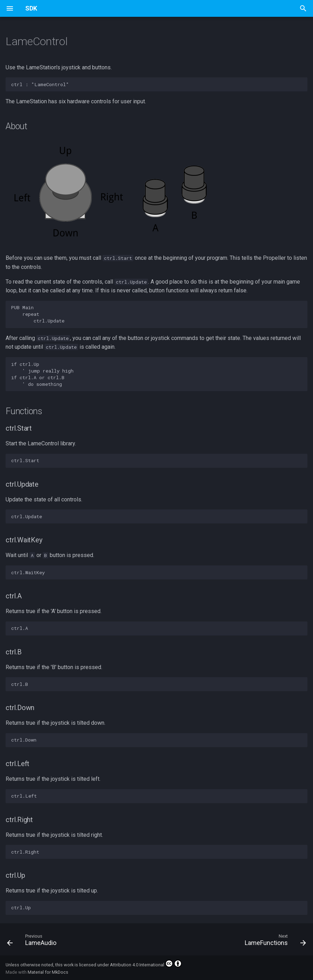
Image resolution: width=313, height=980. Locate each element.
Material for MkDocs (48, 972)
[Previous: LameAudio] (33, 941)
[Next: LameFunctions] (274, 941)
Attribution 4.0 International (146, 964)
